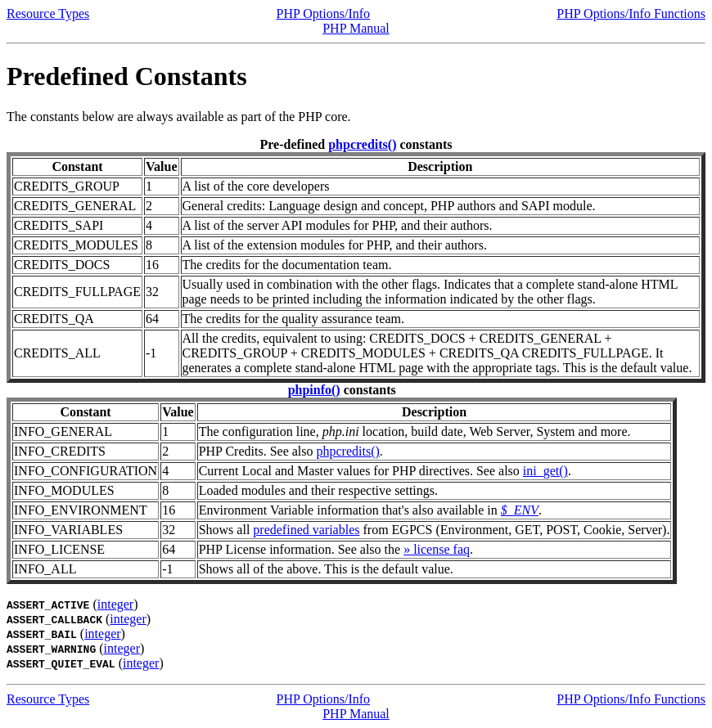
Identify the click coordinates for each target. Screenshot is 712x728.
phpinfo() (314, 390)
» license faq (437, 549)
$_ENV (520, 510)
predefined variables (306, 530)
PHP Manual (356, 28)
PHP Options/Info (324, 13)
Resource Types (48, 13)
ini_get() (545, 471)
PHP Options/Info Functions (631, 13)
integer (115, 604)
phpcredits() (362, 144)
